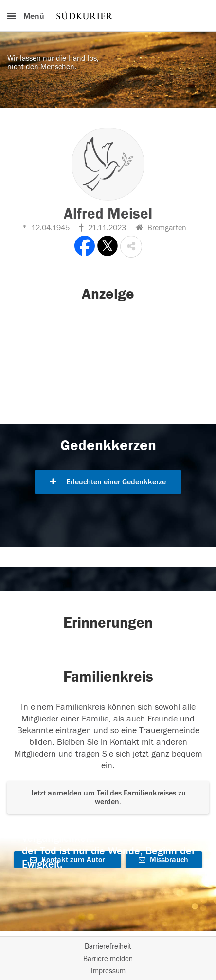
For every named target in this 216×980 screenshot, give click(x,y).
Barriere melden (108, 959)
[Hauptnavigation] (108, 16)
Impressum (108, 971)
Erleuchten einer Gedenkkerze (108, 482)
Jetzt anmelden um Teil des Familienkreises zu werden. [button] (108, 797)
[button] (131, 247)
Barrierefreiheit (108, 947)
